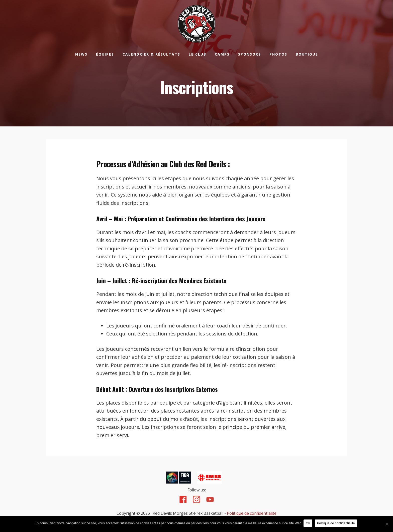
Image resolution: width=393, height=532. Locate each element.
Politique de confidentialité (252, 513)
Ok (309, 524)
